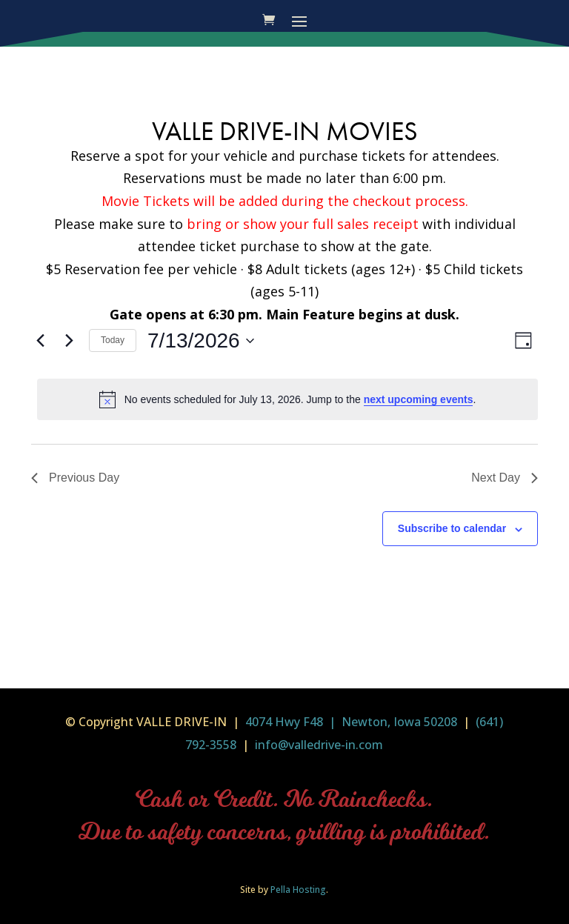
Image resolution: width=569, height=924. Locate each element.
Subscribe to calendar (452, 528)
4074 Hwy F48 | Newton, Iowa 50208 (351, 722)
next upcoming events (419, 399)
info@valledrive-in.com (317, 745)
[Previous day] (40, 341)
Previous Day (75, 478)
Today (113, 340)
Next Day (505, 478)
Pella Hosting (298, 890)
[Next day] (69, 341)
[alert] (287, 399)
